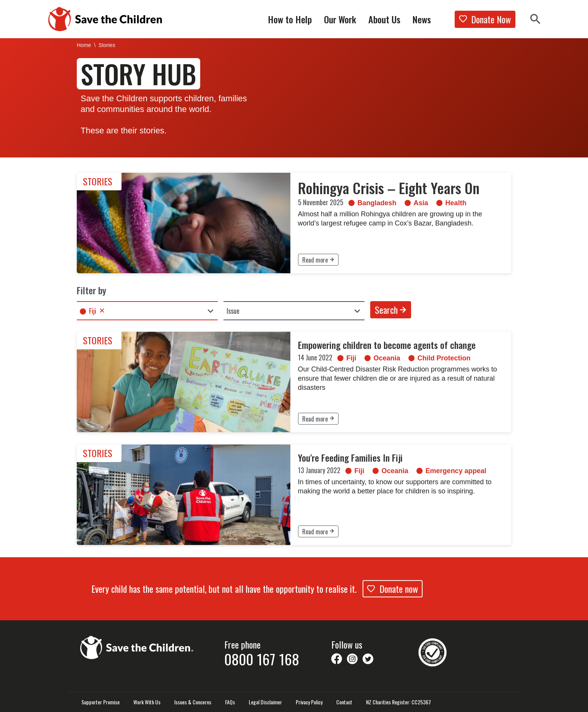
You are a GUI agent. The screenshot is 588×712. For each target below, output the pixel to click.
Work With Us (147, 702)
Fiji (351, 358)
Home (84, 45)
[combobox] (147, 311)
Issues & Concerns (193, 702)
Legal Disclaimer (265, 702)
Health (451, 203)
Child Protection (441, 358)
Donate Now (485, 19)
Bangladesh (375, 203)
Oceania (386, 358)
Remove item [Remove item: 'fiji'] (102, 311)
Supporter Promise (100, 702)
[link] (294, 223)
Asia (417, 203)
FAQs (230, 702)
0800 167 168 (262, 659)
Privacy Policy (309, 702)
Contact (344, 702)
